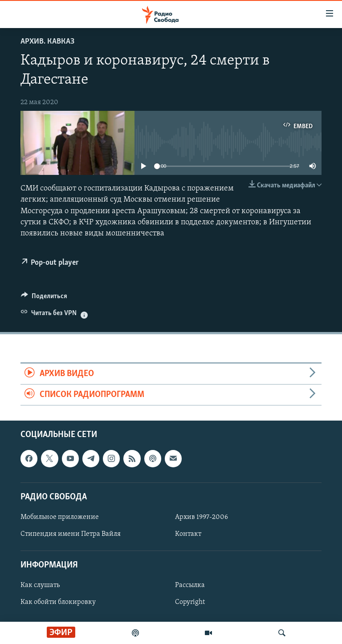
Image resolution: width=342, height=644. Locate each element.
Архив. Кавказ (47, 42)
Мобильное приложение (60, 517)
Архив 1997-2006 (202, 517)
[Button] (44, 298)
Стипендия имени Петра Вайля (71, 534)
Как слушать (40, 586)
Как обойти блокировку (58, 603)
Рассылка (190, 586)
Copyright (190, 603)
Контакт (188, 534)
